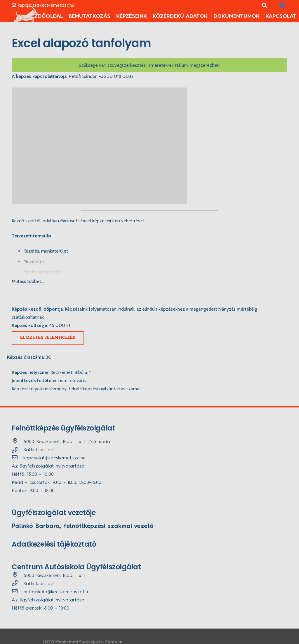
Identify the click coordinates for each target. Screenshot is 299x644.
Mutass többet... (28, 281)
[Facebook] (282, 5)
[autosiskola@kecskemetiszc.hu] (18, 592)
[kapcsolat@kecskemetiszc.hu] (18, 458)
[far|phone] (18, 584)
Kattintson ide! (39, 450)
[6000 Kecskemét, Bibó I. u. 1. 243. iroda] (18, 442)
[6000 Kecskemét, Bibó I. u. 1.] (18, 576)
